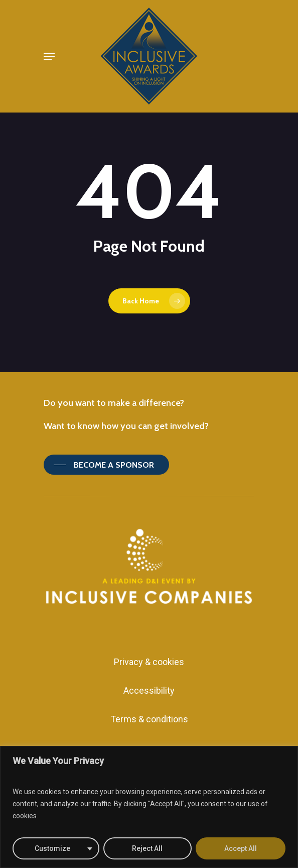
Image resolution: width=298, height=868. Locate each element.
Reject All (147, 848)
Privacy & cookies (149, 662)
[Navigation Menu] (49, 56)
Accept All (241, 848)
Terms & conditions (149, 719)
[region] (149, 807)
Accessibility (149, 690)
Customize (52, 848)
